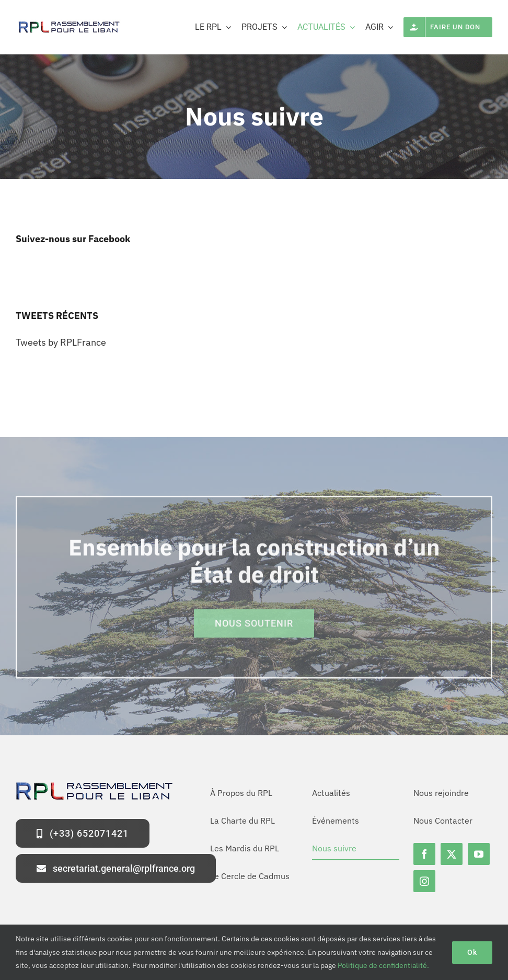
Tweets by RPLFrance (61, 342)
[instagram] (424, 881)
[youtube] (479, 854)
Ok (472, 952)
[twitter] (452, 854)
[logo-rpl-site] (68, 24)
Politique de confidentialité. (383, 965)
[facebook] (424, 854)
